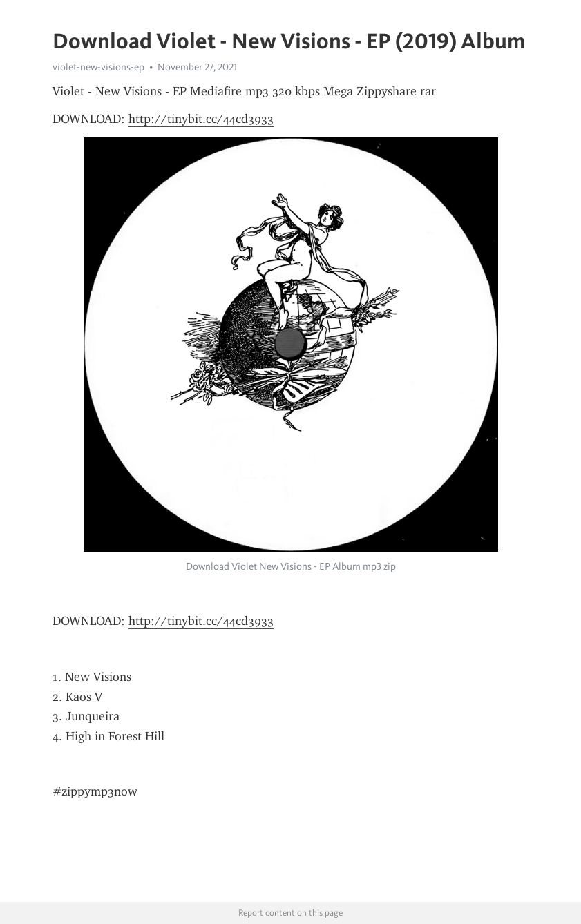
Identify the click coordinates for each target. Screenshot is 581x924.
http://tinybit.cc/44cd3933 (201, 119)
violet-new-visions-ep (98, 67)
